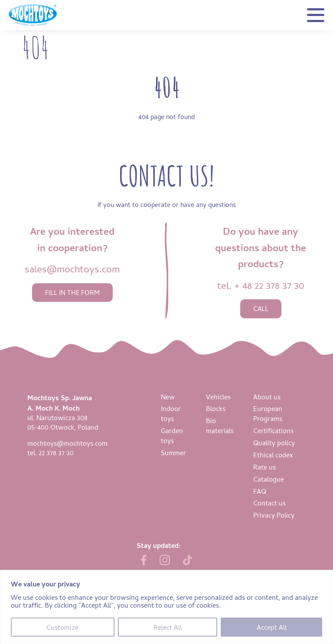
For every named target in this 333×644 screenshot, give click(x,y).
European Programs (268, 413)
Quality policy (274, 443)
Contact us (269, 503)
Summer (173, 453)
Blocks (216, 408)
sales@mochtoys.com (72, 269)
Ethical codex (273, 455)
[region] (166, 607)
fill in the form (72, 293)
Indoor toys (171, 413)
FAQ (260, 491)
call (261, 309)
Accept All (272, 627)
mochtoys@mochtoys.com (67, 443)
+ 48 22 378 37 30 (269, 285)
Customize (62, 627)
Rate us (264, 467)
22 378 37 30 (56, 453)
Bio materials (220, 426)
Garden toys (172, 435)
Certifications (273, 430)
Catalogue (269, 479)
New (168, 397)
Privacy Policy (274, 515)
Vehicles (218, 397)
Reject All (168, 627)
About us (267, 397)
